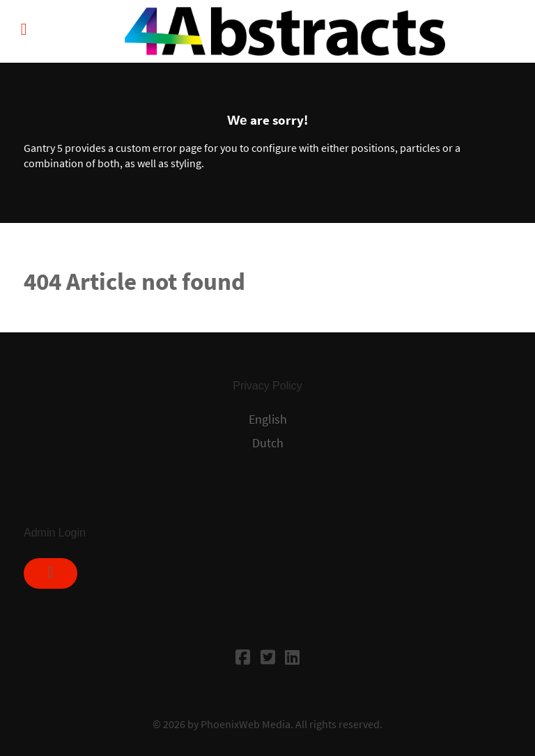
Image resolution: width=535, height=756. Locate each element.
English (268, 419)
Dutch (268, 443)
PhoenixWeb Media (246, 724)
